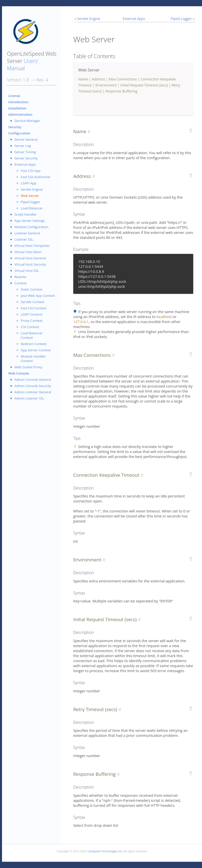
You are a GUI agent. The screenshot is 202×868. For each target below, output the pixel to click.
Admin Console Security (33, 386)
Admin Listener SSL (29, 398)
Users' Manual (23, 64)
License (14, 96)
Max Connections (123, 79)
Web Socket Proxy (28, 367)
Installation (17, 108)
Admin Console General (33, 380)
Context (21, 283)
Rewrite (20, 277)
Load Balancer (32, 208)
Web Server (30, 196)
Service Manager (27, 121)
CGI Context (30, 327)
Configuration (19, 133)
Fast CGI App (31, 171)
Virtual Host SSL (27, 271)
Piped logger (30, 202)
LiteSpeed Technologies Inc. (105, 851)
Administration (20, 114)
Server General (26, 139)
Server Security (26, 158)
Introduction (18, 102)
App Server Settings (30, 221)
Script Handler (26, 214)
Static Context (31, 289)
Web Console (19, 373)
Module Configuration (31, 227)
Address (98, 79)
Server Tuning (25, 152)
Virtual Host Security (30, 264)
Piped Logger (181, 19)
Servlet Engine (32, 189)
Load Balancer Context (32, 335)
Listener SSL (24, 239)
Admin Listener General (33, 392)
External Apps (25, 164)
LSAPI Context (31, 314)
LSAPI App (29, 183)
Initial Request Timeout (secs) (144, 85)
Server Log (23, 146)
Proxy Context (32, 321)
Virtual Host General (30, 258)
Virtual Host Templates (32, 246)
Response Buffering (121, 91)
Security (15, 127)
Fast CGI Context (34, 308)
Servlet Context (33, 302)
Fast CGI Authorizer (36, 177)
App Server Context (36, 350)
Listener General (27, 233)
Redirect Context (34, 344)
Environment (106, 85)
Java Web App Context (38, 296)
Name (83, 79)
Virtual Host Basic (28, 252)
